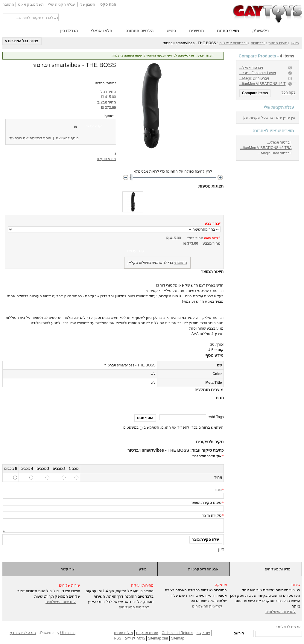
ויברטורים (258, 43)
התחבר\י (180, 263)
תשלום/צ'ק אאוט (31, 4)
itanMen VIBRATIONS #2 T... (263, 84)
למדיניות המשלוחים (61, 602)
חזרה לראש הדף (23, 633)
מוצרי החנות (278, 43)
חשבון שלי (87, 4)
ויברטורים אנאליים (233, 43)
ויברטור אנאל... (251, 68)
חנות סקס (108, 4)
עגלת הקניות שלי (62, 4)
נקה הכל (288, 92)
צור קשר (68, 569)
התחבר (8, 4)
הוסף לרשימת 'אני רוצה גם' (30, 138)
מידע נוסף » (106, 159)
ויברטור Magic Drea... (275, 153)
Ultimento (68, 633)
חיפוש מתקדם (147, 633)
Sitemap (178, 638)
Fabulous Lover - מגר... (258, 73)
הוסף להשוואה (67, 138)
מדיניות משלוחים (278, 569)
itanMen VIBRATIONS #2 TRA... (266, 148)
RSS (118, 638)
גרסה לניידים (134, 638)
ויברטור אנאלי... (279, 142)
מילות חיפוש (123, 633)
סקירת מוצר (212, 516)
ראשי (295, 43)
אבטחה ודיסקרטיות (203, 569)
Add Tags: (216, 417)
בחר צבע (212, 224)
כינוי (218, 490)
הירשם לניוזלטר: (289, 627)
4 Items (287, 56)
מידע (143, 569)
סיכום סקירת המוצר (206, 503)
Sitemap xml (158, 638)
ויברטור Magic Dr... (254, 78)
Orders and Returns (177, 633)
